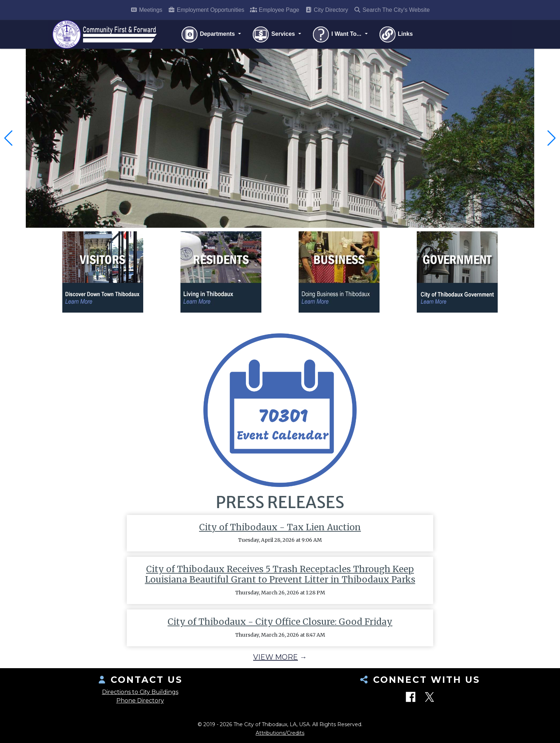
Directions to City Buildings (140, 692)
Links (396, 34)
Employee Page (274, 10)
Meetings (146, 10)
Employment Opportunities (206, 10)
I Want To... (337, 34)
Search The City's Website (392, 10)
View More (276, 657)
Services (274, 34)
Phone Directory (140, 701)
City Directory (327, 10)
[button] (8, 138)
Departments (209, 34)
